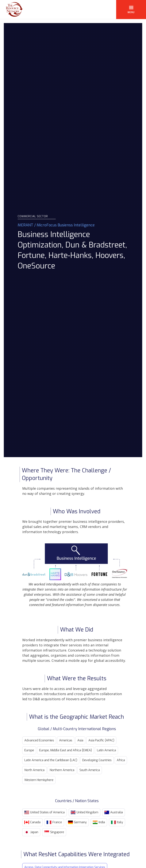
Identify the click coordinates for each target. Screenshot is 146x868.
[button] (131, 10)
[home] (11, 9)
